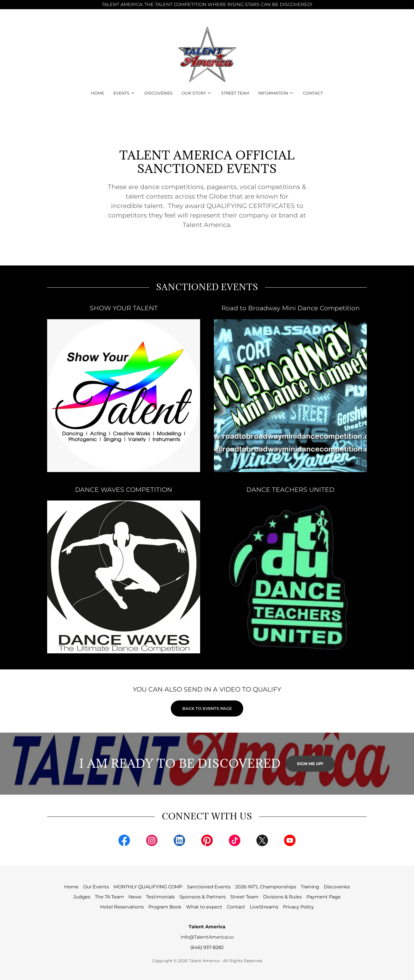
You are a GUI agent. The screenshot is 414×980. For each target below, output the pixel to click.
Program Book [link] (165, 907)
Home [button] (71, 887)
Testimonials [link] (160, 897)
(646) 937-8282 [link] (207, 947)
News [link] (135, 897)
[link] (207, 54)
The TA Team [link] (109, 897)
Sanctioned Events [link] (209, 887)
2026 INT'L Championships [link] (266, 887)
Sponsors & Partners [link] (203, 897)
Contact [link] (313, 93)
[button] (124, 93)
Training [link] (310, 887)
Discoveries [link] (158, 93)
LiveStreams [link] (264, 907)
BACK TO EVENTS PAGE (207, 708)
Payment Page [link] (324, 897)
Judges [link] (82, 897)
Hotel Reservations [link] (122, 907)
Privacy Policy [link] (298, 907)
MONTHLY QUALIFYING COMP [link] (148, 887)
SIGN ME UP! (310, 764)
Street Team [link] (235, 93)
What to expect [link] (204, 907)
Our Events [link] (96, 887)
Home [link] (98, 93)
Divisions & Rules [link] (282, 897)
